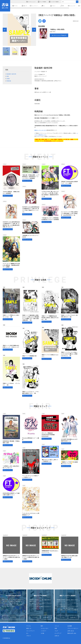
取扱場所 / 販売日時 (11, 74)
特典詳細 (9, 81)
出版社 (8, 79)
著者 (8, 76)
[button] (5, 30)
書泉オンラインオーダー (40, 130)
